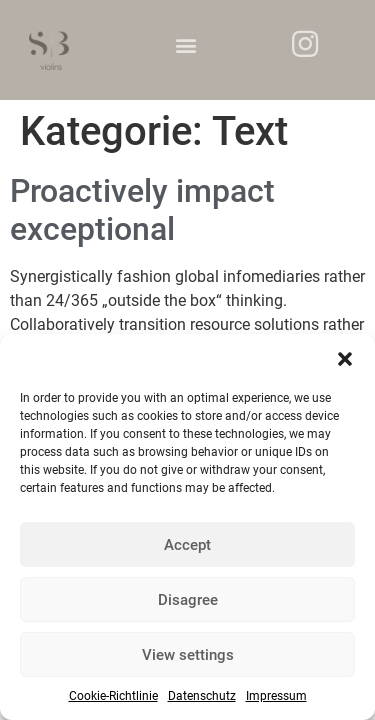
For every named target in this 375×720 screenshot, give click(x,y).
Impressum (276, 696)
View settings (188, 655)
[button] (345, 359)
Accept (187, 545)
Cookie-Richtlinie (113, 696)
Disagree (188, 600)
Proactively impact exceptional (142, 210)
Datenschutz (202, 696)
